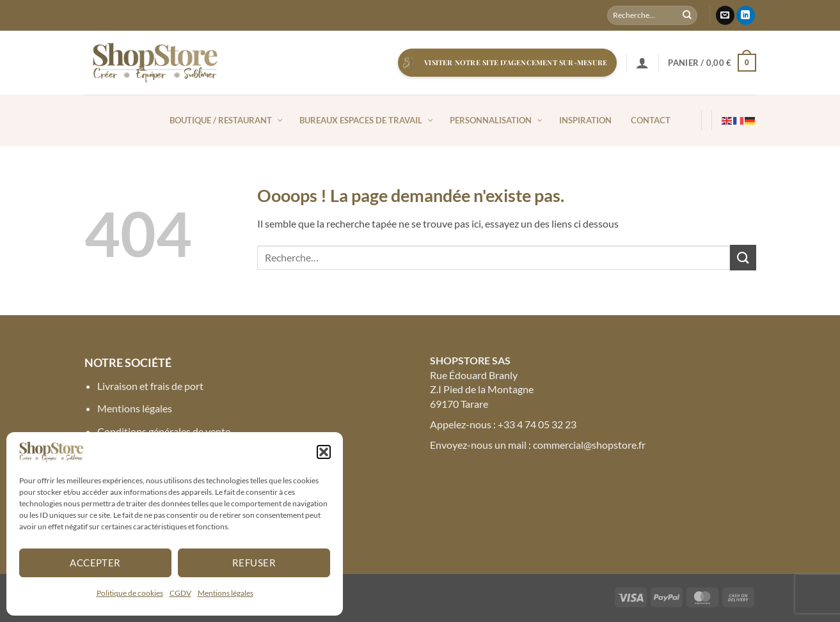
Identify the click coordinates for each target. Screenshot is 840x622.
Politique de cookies (130, 593)
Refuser (254, 563)
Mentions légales (226, 593)
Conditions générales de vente (164, 431)
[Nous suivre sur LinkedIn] (746, 15)
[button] (324, 452)
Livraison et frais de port (150, 386)
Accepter (95, 563)
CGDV (180, 593)
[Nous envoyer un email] (725, 15)
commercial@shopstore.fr (589, 445)
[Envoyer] (687, 15)
